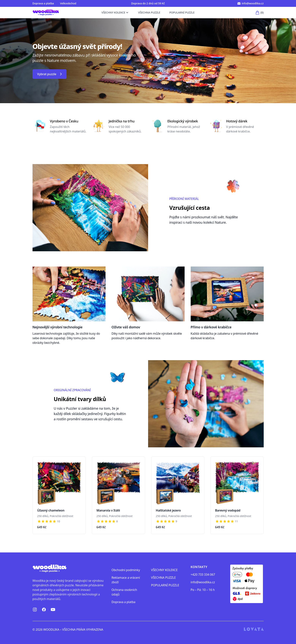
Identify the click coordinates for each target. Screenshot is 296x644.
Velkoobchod (68, 3)
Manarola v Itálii (108, 510)
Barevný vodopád (228, 510)
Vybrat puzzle (50, 74)
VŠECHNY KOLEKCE (115, 14)
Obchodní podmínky (126, 570)
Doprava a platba (43, 3)
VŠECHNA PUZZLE (149, 14)
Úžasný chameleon (51, 510)
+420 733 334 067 (203, 575)
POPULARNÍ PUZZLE (182, 14)
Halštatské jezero (168, 510)
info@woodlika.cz (203, 582)
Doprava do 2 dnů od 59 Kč (148, 3)
